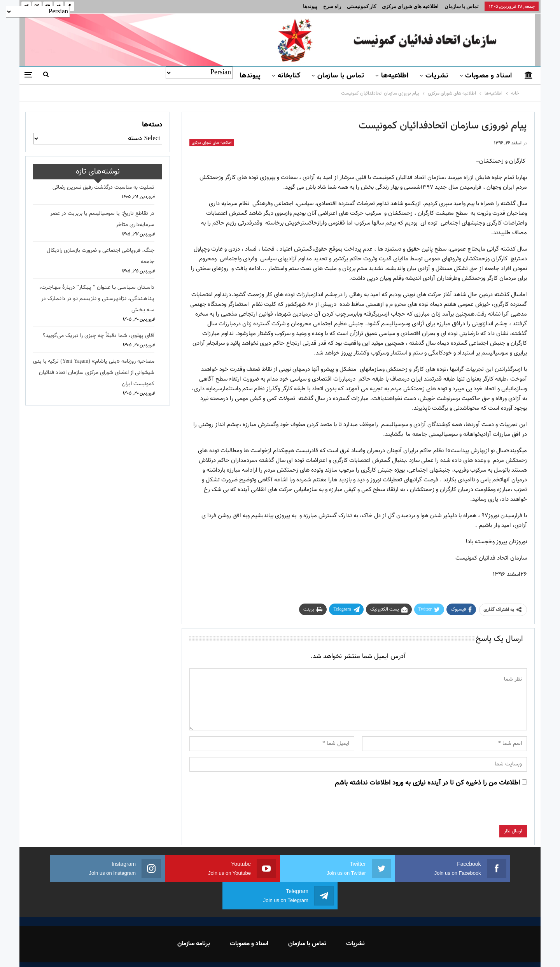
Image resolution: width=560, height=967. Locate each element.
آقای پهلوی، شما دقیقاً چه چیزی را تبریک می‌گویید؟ (99, 336)
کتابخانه (289, 76)
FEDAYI (263, 951)
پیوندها (310, 6)
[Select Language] (199, 73)
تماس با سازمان (462, 6)
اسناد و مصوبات (488, 76)
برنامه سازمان (194, 917)
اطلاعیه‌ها (395, 76)
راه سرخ (332, 6)
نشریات (437, 76)
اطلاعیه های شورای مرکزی (410, 6)
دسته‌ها (152, 125)
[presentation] (468, 810)
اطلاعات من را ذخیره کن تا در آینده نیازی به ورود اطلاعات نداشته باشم (427, 783)
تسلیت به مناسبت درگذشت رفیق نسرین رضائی (103, 188)
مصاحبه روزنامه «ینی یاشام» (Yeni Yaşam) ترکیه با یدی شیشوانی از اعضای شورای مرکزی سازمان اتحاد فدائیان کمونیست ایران (94, 373)
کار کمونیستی (361, 6)
